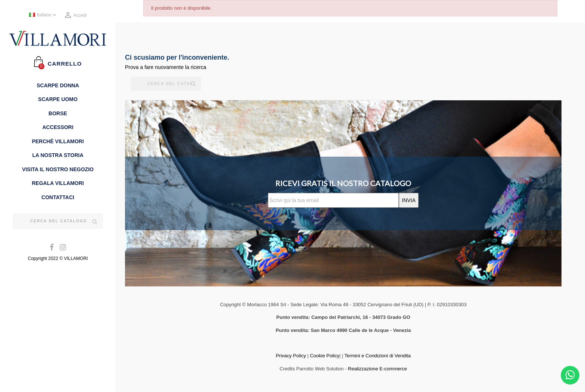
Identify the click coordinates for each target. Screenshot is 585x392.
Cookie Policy (325, 356)
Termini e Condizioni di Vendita (378, 356)
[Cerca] (58, 221)
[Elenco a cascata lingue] (43, 15)
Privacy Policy (291, 356)
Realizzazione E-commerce (378, 369)
